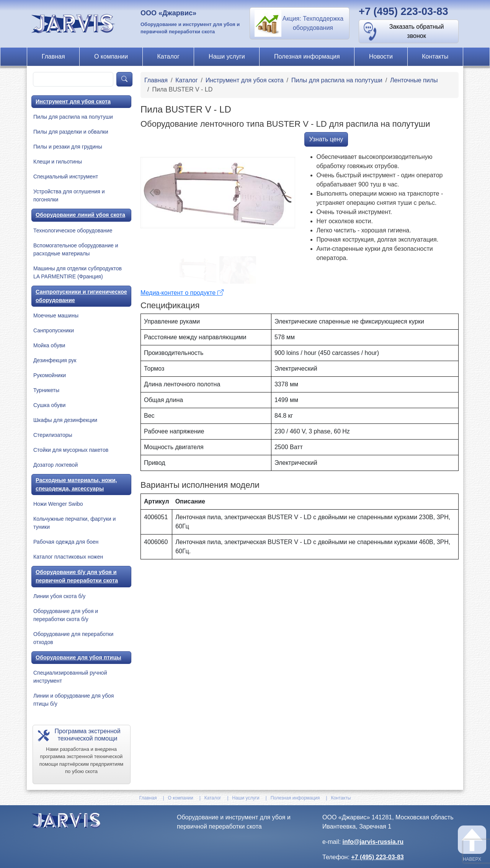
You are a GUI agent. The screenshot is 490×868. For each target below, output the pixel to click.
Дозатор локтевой (56, 465)
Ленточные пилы (414, 80)
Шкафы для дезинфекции (65, 420)
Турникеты (46, 390)
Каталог (168, 56)
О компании (111, 56)
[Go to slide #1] (198, 270)
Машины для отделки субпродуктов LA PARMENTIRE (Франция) (78, 272)
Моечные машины (56, 315)
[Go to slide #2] (238, 270)
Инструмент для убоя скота (73, 101)
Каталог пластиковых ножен (68, 557)
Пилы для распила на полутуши (73, 117)
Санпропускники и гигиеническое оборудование (81, 296)
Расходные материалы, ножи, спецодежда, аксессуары (76, 484)
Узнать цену (326, 139)
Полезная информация (307, 56)
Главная (53, 56)
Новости (381, 56)
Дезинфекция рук (55, 360)
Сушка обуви (49, 405)
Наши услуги (227, 56)
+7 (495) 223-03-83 (403, 11)
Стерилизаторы (53, 435)
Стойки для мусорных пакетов (71, 450)
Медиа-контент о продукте (182, 293)
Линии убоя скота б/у (59, 596)
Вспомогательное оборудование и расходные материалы (76, 249)
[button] (300, 23)
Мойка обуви (49, 345)
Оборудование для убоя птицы (78, 657)
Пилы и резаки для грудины (68, 147)
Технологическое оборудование (73, 230)
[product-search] (73, 79)
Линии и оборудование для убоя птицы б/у (73, 700)
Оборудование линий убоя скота (80, 215)
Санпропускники (54, 330)
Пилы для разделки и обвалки (71, 132)
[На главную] (74, 23)
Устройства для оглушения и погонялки (69, 195)
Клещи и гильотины (58, 162)
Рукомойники (50, 375)
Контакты (435, 56)
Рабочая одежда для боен (66, 542)
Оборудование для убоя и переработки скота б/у (66, 615)
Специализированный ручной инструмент (70, 677)
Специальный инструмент (66, 177)
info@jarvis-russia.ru (373, 842)
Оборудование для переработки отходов (73, 638)
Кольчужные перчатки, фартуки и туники (74, 523)
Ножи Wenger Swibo (58, 504)
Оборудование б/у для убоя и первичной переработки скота (77, 576)
